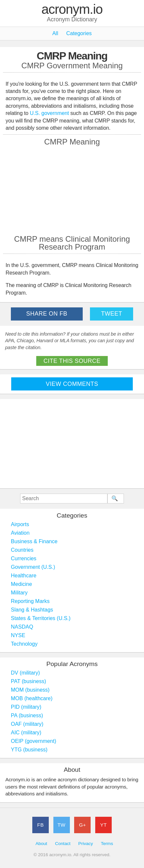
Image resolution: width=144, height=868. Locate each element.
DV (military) (25, 673)
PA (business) (27, 715)
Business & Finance (34, 541)
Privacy (86, 844)
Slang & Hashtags (32, 610)
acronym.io (72, 10)
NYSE (18, 635)
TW (61, 825)
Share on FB (47, 314)
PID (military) (26, 707)
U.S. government (50, 113)
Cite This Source (72, 361)
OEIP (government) (34, 741)
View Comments (72, 384)
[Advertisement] (72, 190)
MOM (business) (30, 690)
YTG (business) (29, 750)
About (42, 844)
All (55, 33)
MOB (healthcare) (32, 698)
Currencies (24, 558)
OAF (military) (27, 724)
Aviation (20, 533)
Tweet (112, 314)
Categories (79, 33)
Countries (22, 550)
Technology (24, 644)
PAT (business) (29, 681)
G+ (83, 825)
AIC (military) (26, 733)
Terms (107, 844)
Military (19, 593)
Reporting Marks (30, 601)
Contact (63, 844)
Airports (20, 524)
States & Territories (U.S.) (41, 618)
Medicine (21, 584)
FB (41, 825)
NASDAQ (22, 627)
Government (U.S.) (33, 567)
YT (103, 825)
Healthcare (24, 576)
